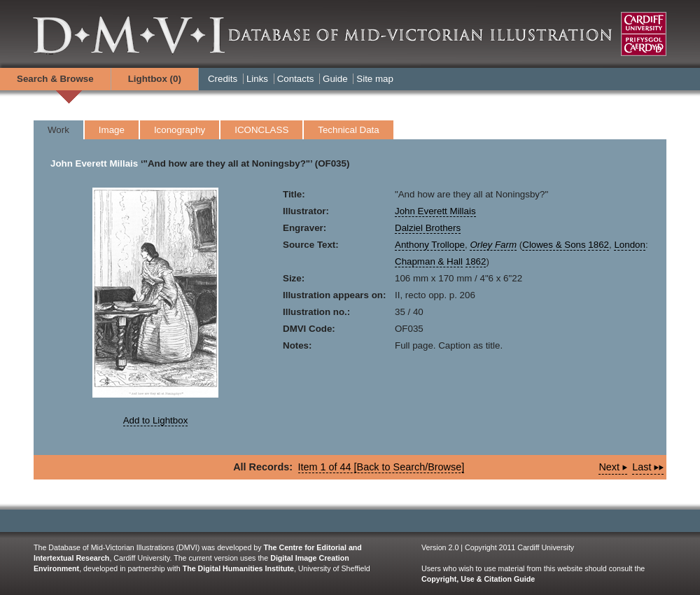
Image (112, 130)
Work (58, 130)
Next (613, 467)
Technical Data (348, 130)
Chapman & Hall (429, 261)
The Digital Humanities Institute (238, 568)
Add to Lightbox (156, 420)
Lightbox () (155, 79)
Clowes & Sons (554, 245)
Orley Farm (493, 245)
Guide (335, 79)
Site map (375, 79)
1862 (598, 245)
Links (257, 79)
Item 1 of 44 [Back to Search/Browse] (381, 467)
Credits (223, 79)
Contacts (296, 79)
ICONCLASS (261, 130)
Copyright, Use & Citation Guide (478, 579)
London (629, 245)
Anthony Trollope (430, 245)
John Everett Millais (94, 163)
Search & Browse (55, 79)
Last (648, 467)
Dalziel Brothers (428, 228)
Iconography (180, 130)
